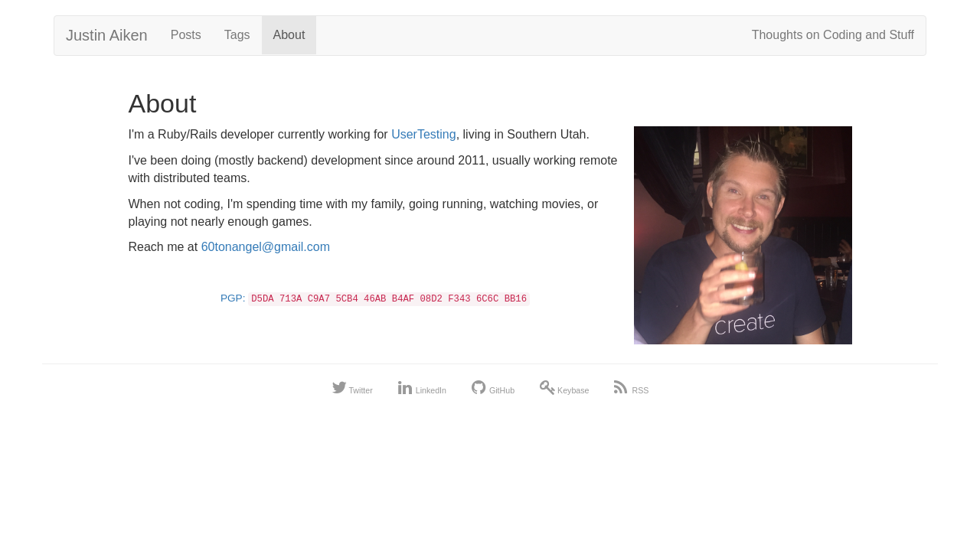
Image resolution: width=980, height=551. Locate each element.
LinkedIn (422, 390)
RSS (631, 390)
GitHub (493, 390)
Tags (237, 35)
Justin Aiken (107, 35)
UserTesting (423, 134)
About (289, 35)
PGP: (375, 298)
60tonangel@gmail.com (266, 247)
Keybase (564, 390)
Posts (186, 35)
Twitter (352, 390)
